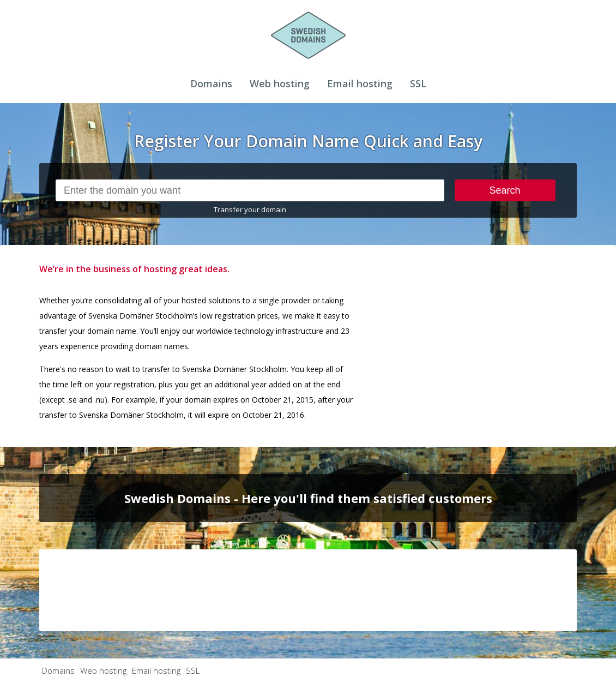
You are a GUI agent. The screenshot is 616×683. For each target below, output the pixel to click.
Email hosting (360, 83)
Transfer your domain (250, 209)
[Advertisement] (495, 329)
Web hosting (280, 83)
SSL (418, 83)
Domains (211, 83)
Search (505, 190)
